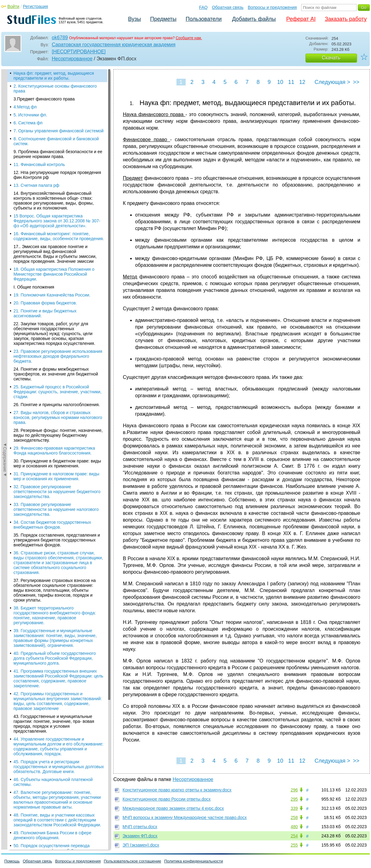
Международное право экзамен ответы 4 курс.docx (173, 808)
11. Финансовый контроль (39, 164)
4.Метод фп (25, 107)
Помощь (12, 861)
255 (294, 845)
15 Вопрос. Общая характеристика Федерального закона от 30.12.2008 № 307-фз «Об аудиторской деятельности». (57, 221)
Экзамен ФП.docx (140, 836)
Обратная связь (228, 7)
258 (294, 817)
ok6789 (60, 38)
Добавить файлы (254, 19)
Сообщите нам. (189, 38)
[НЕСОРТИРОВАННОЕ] (79, 52)
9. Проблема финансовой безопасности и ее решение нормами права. (58, 154)
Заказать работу (346, 19)
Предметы (163, 19)
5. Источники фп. (30, 115)
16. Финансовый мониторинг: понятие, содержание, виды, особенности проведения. (59, 236)
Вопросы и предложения (272, 7)
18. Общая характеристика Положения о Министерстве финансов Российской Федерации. (54, 274)
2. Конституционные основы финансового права (55, 89)
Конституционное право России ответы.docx (167, 799)
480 (294, 827)
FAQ (203, 7)
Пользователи (204, 19)
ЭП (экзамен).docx (141, 845)
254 (294, 836)
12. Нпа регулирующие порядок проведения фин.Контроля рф (57, 175)
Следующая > (332, 82)
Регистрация (36, 6)
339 (294, 808)
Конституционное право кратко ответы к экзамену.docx (177, 790)
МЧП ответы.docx (140, 827)
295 (294, 799)
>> (356, 82)
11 (291, 82)
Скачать (331, 58)
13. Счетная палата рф (36, 185)
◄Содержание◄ (5, 176)
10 (280, 82)
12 (302, 82)
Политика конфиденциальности (194, 861)
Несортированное (72, 59)
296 (294, 790)
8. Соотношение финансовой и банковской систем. (56, 141)
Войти (13, 6)
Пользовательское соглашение (132, 861)
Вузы (134, 19)
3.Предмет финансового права (44, 99)
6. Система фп (28, 123)
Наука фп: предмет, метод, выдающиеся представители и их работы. (54, 76)
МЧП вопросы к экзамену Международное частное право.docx (185, 817)
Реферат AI (301, 19)
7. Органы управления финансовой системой (59, 131)
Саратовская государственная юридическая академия (114, 45)
